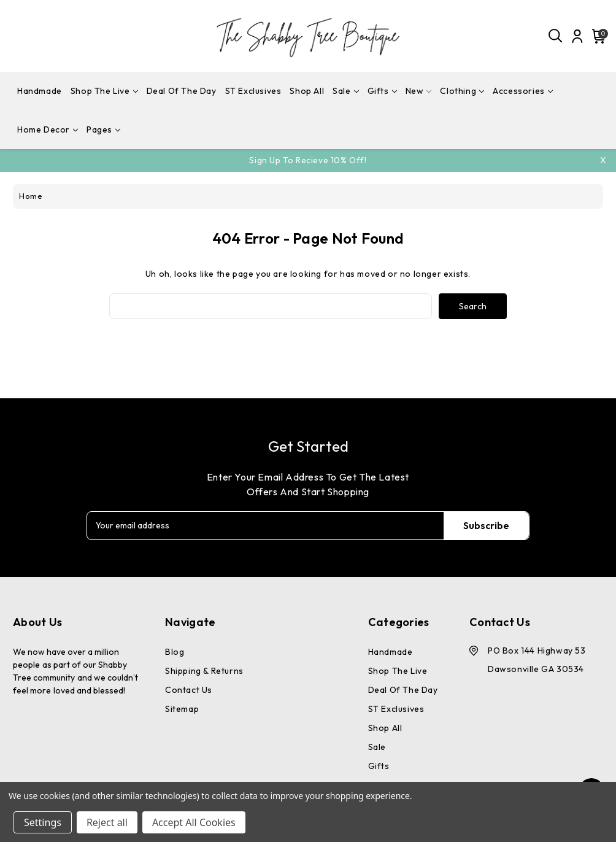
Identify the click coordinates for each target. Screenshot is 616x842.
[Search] (556, 36)
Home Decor (48, 129)
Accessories (523, 91)
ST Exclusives (253, 91)
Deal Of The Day (182, 91)
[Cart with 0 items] (597, 36)
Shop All (307, 91)
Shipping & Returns (204, 671)
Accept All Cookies (194, 822)
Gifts (382, 91)
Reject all (107, 822)
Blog (175, 652)
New (419, 91)
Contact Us (189, 690)
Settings (43, 822)
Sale (345, 91)
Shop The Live (104, 91)
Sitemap (182, 709)
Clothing (462, 91)
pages (103, 129)
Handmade (40, 91)
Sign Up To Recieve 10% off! (308, 160)
